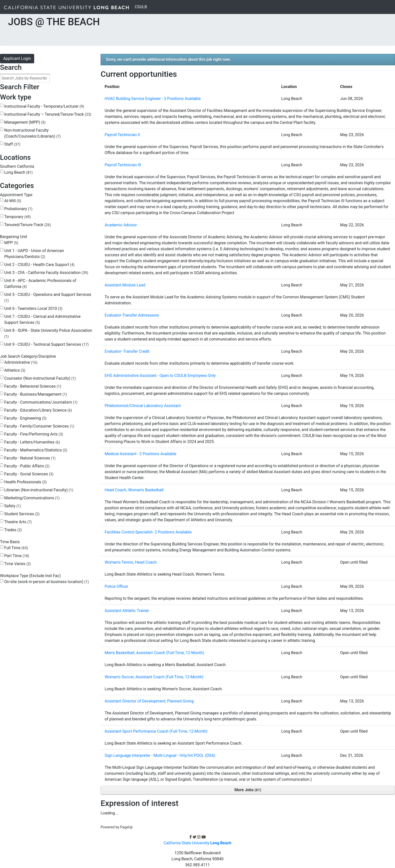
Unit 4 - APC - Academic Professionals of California (40, 284)
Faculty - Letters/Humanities (32, 442)
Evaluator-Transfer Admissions (132, 315)
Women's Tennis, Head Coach (131, 562)
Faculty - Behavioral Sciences (33, 386)
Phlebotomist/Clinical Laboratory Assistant (143, 406)
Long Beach (18, 172)
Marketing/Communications (32, 498)
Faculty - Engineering (25, 418)
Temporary (17, 217)
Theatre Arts (18, 522)
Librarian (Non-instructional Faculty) (39, 490)
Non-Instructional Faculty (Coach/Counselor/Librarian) (32, 133)
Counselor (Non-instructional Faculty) (40, 378)
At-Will (13, 201)
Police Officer (116, 586)
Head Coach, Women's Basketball (134, 490)
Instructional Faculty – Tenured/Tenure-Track (48, 114)
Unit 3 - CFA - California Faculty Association (46, 273)
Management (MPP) (25, 122)
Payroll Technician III (123, 165)
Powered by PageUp (117, 827)
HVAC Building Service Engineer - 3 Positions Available (153, 99)
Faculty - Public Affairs (27, 466)
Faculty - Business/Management (36, 394)
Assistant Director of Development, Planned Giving (149, 701)
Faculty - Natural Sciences (30, 458)
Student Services (22, 514)
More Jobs (248, 790)
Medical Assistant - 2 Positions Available (140, 454)
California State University (198, 843)
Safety (13, 506)
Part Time (17, 556)
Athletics (15, 370)
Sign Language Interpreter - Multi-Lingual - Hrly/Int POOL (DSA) (160, 755)
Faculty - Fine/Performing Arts (34, 434)
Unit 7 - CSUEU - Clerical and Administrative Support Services (42, 319)
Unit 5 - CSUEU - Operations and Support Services (48, 298)
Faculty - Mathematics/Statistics (36, 450)
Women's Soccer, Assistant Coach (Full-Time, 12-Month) (154, 677)
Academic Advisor (121, 225)
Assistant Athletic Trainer (127, 611)
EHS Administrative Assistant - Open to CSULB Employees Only (160, 376)
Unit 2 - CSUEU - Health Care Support (39, 265)
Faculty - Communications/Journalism (41, 402)
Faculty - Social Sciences (29, 474)
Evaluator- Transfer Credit (127, 351)
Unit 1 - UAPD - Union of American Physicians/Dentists (34, 254)
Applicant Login (17, 58)
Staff (12, 144)
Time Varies (18, 564)
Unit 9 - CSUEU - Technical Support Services (46, 344)
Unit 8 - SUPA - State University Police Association (48, 333)
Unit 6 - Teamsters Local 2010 (33, 308)
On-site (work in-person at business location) (47, 582)
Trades (13, 530)
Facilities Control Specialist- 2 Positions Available (148, 532)
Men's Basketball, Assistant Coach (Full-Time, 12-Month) (154, 653)
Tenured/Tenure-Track (28, 225)
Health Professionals (25, 482)
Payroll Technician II (122, 135)
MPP (11, 243)
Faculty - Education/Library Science (38, 410)
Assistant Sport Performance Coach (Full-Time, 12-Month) (156, 731)
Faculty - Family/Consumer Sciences (39, 426)
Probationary (18, 209)
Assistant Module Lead (125, 285)
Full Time (16, 548)
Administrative (21, 362)
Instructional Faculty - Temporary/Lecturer (44, 106)
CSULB (142, 6)
